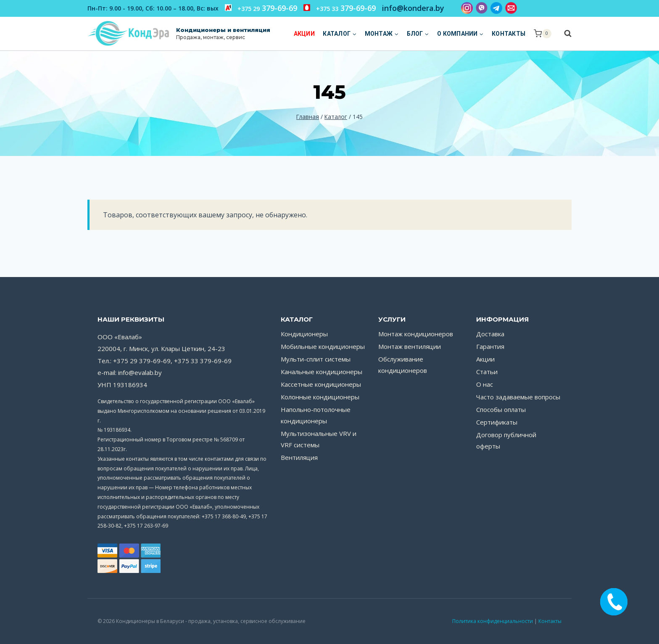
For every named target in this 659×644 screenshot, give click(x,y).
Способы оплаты (501, 409)
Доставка (490, 334)
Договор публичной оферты (506, 440)
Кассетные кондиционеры (321, 384)
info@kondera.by (413, 8)
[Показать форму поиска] (564, 34)
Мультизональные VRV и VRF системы (319, 439)
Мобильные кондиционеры (323, 346)
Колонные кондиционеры (320, 397)
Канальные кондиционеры (322, 372)
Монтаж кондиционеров (416, 334)
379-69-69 (261, 8)
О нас (485, 384)
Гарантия (490, 346)
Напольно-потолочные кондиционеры (316, 415)
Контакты (509, 34)
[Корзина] (543, 34)
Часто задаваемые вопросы (518, 397)
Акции (304, 34)
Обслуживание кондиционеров (403, 365)
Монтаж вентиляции (410, 346)
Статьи (487, 372)
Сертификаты (497, 422)
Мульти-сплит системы (316, 359)
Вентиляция (299, 457)
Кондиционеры (304, 334)
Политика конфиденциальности (493, 621)
